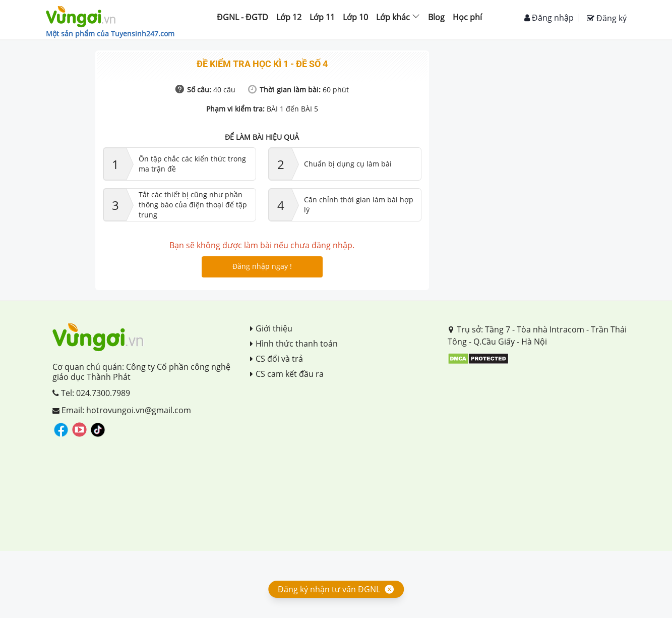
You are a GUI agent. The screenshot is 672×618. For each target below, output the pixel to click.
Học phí (467, 17)
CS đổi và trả (277, 359)
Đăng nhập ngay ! (262, 266)
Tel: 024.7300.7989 (91, 393)
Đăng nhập (549, 18)
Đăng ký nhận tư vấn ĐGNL (329, 589)
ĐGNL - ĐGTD (242, 17)
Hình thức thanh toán (294, 344)
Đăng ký (607, 18)
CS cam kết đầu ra (287, 374)
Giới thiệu (271, 328)
